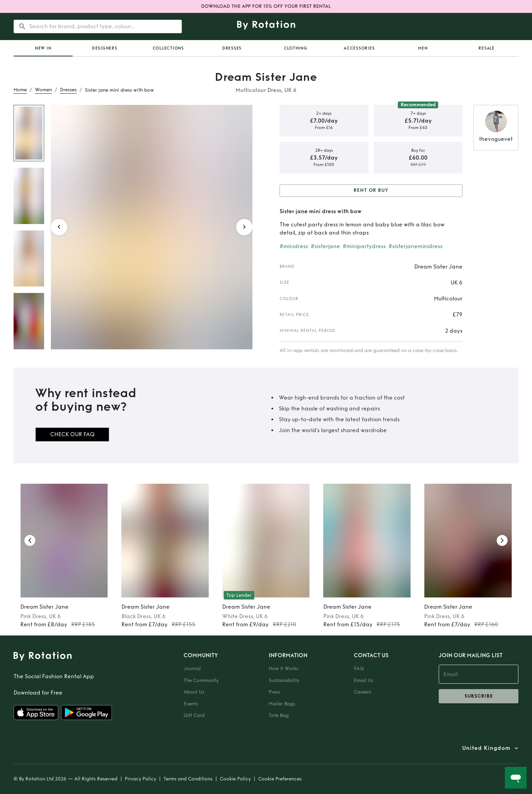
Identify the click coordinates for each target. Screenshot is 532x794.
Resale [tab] (487, 48)
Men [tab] (423, 48)
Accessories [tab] (359, 48)
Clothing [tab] (296, 48)
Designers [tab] (105, 48)
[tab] (43, 48)
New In (43, 48)
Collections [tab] (168, 48)
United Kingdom (486, 748)
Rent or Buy (371, 191)
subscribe (479, 696)
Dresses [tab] (232, 48)
